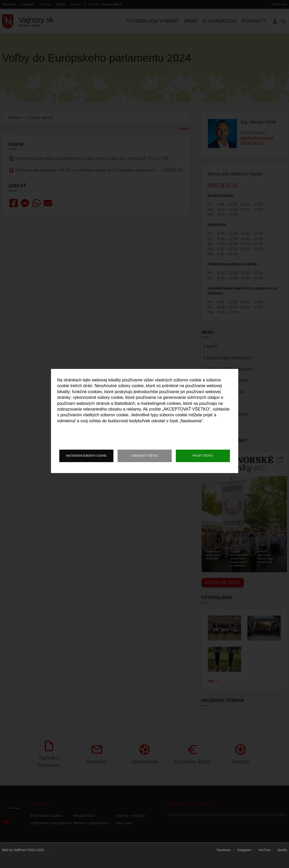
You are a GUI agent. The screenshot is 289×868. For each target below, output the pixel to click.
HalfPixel (20, 850)
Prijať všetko (203, 456)
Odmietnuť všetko (144, 456)
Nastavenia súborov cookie (86, 456)
